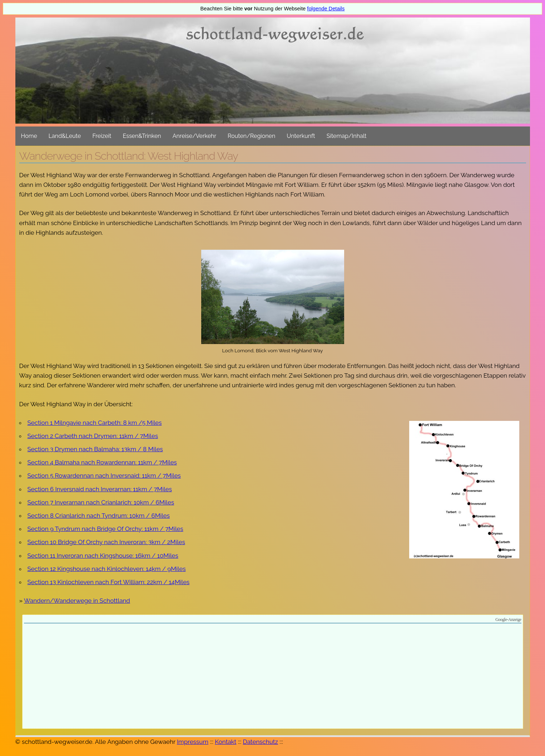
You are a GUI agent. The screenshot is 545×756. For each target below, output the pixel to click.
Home (29, 136)
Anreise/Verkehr (194, 136)
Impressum (193, 742)
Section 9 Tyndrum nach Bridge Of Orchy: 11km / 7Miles (105, 529)
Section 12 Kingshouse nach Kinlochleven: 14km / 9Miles (107, 569)
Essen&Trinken (142, 136)
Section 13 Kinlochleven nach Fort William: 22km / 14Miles (109, 582)
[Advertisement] (273, 677)
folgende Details (326, 9)
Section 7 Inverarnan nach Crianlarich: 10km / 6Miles (101, 502)
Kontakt (226, 742)
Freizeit (102, 136)
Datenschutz (261, 742)
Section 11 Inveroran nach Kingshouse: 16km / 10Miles (103, 556)
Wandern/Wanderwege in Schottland (77, 601)
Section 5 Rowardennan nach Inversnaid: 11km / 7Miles (104, 476)
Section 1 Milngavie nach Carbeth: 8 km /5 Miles (95, 423)
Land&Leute (65, 136)
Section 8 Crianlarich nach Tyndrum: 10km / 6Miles (99, 516)
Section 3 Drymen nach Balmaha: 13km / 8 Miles (95, 449)
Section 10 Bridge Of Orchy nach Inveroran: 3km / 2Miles (106, 542)
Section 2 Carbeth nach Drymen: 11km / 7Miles (93, 436)
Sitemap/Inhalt (347, 136)
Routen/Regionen (251, 136)
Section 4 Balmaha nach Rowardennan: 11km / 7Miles (102, 462)
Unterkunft (301, 136)
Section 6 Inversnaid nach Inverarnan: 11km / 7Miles (100, 489)
